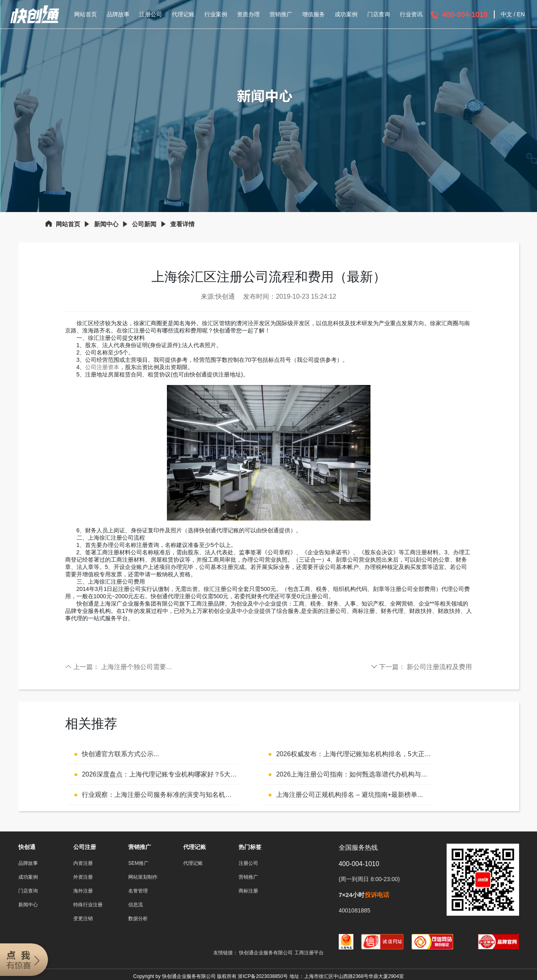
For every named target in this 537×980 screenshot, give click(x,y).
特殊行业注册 (88, 905)
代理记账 (183, 14)
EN (521, 14)
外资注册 (83, 877)
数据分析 (138, 919)
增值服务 (313, 14)
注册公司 (151, 14)
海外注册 (83, 891)
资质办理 (248, 14)
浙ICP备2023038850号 (263, 976)
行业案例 (216, 14)
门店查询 (379, 14)
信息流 (136, 905)
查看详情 (182, 224)
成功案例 (346, 14)
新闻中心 (106, 224)
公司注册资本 (102, 367)
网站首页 (85, 14)
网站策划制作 (143, 877)
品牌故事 (118, 14)
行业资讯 (411, 14)
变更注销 (83, 919)
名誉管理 (138, 891)
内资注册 (83, 863)
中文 (506, 14)
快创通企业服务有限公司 (266, 953)
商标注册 (248, 891)
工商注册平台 (309, 953)
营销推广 (281, 14)
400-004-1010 (465, 15)
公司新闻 (144, 224)
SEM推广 (138, 863)
